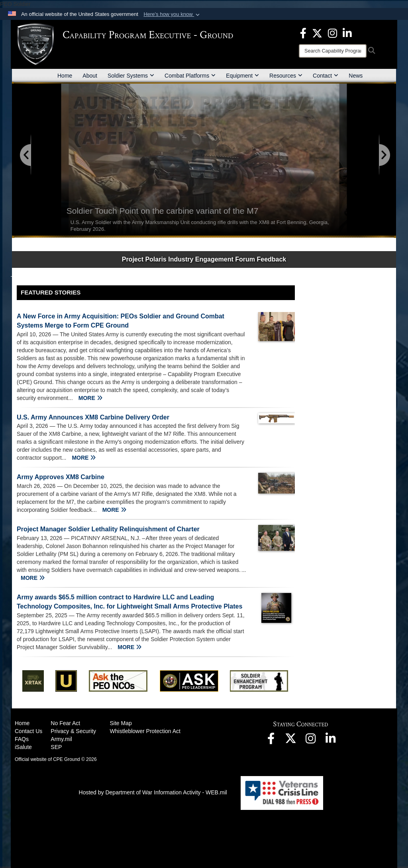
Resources (286, 76)
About (90, 76)
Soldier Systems (131, 76)
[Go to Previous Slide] (26, 155)
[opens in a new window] (303, 33)
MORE (90, 398)
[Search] (333, 51)
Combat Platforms (190, 76)
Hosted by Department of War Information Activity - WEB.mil (153, 792)
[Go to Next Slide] (384, 155)
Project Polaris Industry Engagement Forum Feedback (204, 259)
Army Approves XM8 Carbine (61, 477)
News (356, 76)
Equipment (242, 76)
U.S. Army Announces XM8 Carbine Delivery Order (93, 417)
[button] (172, 14)
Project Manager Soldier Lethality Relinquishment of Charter (108, 529)
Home (65, 76)
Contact (326, 76)
